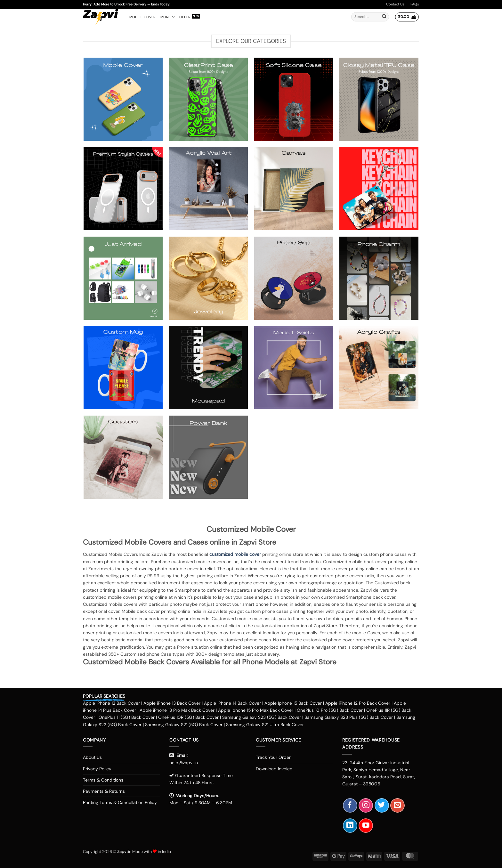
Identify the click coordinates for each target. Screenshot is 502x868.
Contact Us (395, 4)
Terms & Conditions (103, 780)
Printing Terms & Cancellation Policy (120, 802)
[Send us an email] (397, 805)
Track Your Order (273, 757)
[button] (407, 17)
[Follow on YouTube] (366, 826)
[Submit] (384, 17)
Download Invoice (274, 769)
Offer (185, 17)
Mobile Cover (143, 17)
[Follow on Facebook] (350, 805)
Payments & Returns (104, 791)
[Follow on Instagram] (366, 805)
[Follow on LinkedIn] (350, 826)
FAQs (415, 4)
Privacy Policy (97, 769)
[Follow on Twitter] (382, 805)
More (168, 17)
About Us (92, 757)
